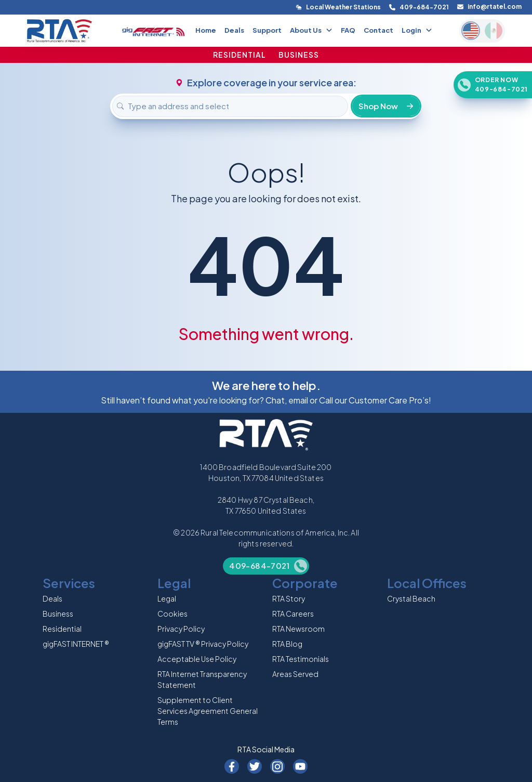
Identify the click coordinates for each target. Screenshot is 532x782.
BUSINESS (299, 55)
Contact (378, 30)
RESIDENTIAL (240, 55)
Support (267, 30)
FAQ (348, 30)
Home (206, 30)
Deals (234, 30)
